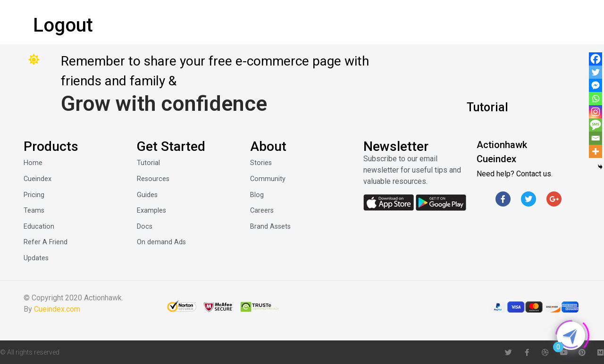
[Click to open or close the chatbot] (571, 336)
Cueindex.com (57, 309)
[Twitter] (596, 72)
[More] (596, 151)
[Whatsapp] (596, 99)
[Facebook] (596, 59)
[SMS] (596, 125)
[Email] (596, 138)
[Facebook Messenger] (596, 85)
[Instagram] (596, 112)
